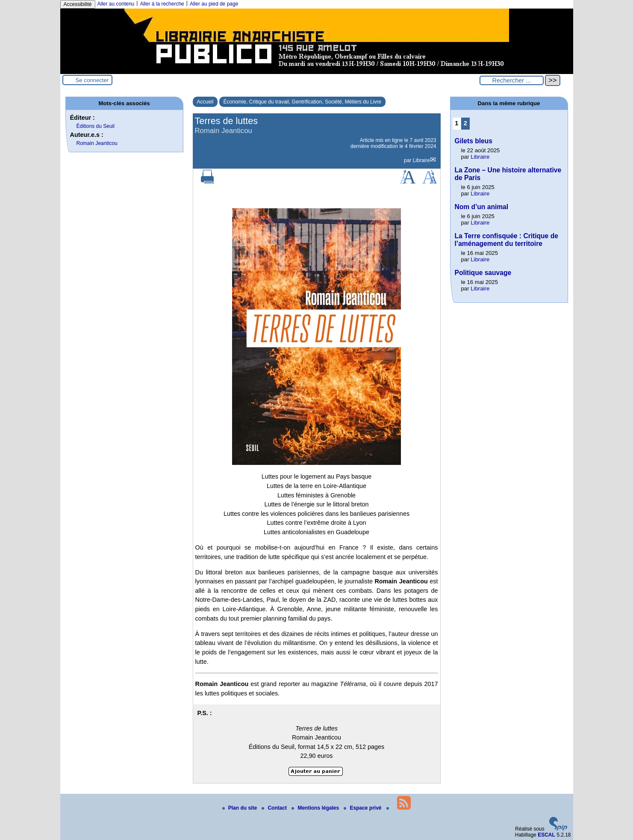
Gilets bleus (474, 141)
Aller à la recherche (162, 4)
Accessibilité (78, 4)
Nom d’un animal (482, 207)
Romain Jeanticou (97, 143)
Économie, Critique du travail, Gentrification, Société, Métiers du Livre (303, 102)
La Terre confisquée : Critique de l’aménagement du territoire (506, 240)
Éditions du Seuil (96, 126)
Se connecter (92, 80)
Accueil (205, 102)
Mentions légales (316, 808)
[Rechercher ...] (512, 80)
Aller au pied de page (214, 4)
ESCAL (546, 835)
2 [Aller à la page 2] (465, 123)
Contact (275, 808)
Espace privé (363, 808)
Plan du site (240, 808)
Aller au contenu (116, 4)
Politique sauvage (483, 273)
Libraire (421, 160)
